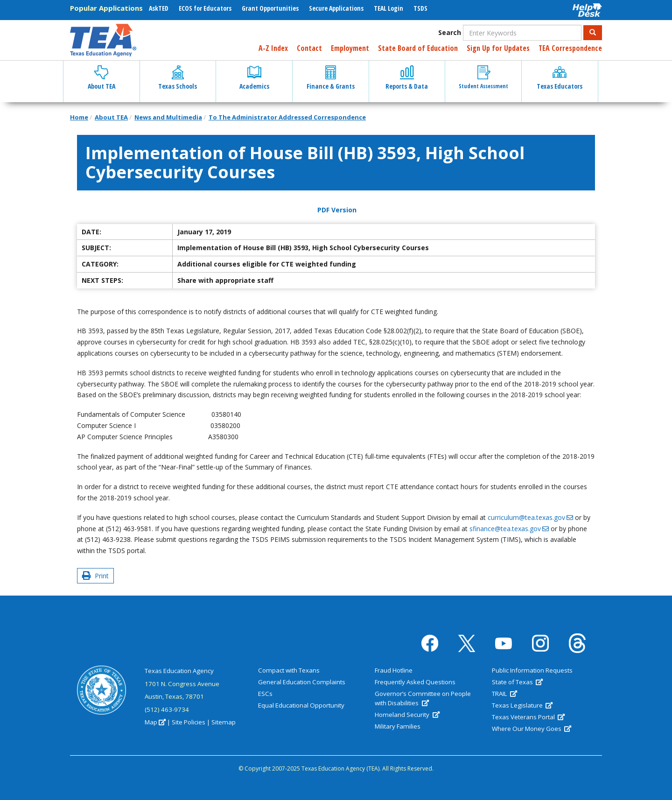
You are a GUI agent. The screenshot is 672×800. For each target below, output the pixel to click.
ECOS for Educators (205, 8)
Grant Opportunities (270, 8)
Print (95, 576)
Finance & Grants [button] (331, 78)
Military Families (398, 726)
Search (450, 32)
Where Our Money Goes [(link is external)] (532, 729)
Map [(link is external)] (155, 722)
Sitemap (224, 722)
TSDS (420, 8)
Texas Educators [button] (560, 78)
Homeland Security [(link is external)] (407, 715)
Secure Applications (336, 8)
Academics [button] (254, 78)
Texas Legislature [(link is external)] (522, 705)
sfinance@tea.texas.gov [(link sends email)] (509, 529)
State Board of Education (418, 48)
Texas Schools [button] (178, 78)
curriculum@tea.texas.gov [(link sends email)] (530, 517)
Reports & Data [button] (407, 78)
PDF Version (337, 210)
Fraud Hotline (394, 670)
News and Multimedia (168, 117)
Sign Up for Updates (498, 48)
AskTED (159, 8)
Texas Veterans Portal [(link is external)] (528, 717)
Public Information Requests (532, 670)
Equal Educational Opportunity (301, 705)
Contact (309, 48)
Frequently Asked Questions (415, 682)
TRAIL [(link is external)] (504, 694)
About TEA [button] (101, 78)
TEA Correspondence (570, 48)
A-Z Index (273, 48)
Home (79, 117)
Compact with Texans (289, 670)
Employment (350, 48)
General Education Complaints (302, 682)
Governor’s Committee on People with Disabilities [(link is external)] (423, 698)
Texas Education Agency (179, 671)
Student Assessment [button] (483, 78)
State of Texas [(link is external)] (517, 682)
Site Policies (189, 722)
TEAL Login (388, 8)
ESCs (265, 694)
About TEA (111, 117)
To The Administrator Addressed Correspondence (287, 117)
